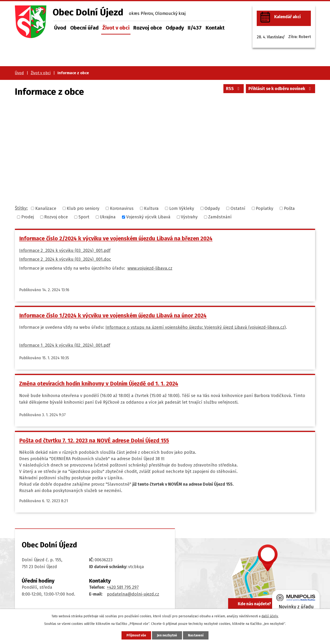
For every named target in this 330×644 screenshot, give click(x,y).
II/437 (195, 28)
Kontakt (215, 28)
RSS (234, 89)
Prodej (28, 217)
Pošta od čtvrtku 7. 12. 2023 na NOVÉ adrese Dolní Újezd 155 (94, 441)
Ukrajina (108, 217)
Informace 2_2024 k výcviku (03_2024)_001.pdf (65, 251)
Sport (84, 217)
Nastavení (196, 635)
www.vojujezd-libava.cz (150, 268)
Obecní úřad (84, 28)
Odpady (175, 28)
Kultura (151, 208)
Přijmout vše (136, 635)
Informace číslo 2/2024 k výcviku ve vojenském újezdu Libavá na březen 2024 (116, 238)
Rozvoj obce (148, 28)
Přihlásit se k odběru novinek (281, 89)
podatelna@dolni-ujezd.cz (133, 594)
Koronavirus (122, 208)
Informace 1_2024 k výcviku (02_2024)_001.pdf (65, 345)
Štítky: (21, 208)
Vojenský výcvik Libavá (148, 217)
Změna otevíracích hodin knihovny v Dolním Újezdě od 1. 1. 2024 (99, 384)
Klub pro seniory (83, 208)
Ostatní (238, 208)
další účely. (270, 616)
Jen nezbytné (167, 635)
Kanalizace (46, 208)
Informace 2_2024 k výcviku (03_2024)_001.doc (65, 259)
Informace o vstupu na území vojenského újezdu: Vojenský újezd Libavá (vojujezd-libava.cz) (196, 327)
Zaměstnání (220, 217)
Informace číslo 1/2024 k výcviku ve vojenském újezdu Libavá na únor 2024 (113, 316)
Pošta (289, 208)
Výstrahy (189, 217)
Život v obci (116, 28)
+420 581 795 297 (123, 587)
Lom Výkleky (182, 208)
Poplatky (265, 208)
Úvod (60, 28)
